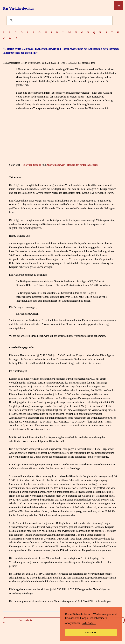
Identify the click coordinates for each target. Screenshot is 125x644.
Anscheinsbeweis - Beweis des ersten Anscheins (72, 165)
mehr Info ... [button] (89, 623)
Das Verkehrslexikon (18, 8)
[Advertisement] (63, 140)
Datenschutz (25, 620)
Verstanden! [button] (91, 632)
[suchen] (59, 21)
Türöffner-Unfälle (31, 165)
